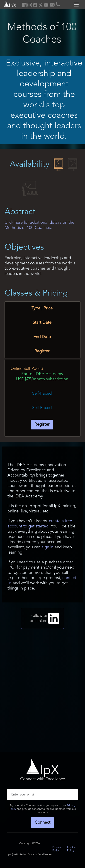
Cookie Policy (71, 849)
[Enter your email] (42, 795)
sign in (48, 547)
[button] (77, 5)
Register (42, 424)
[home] (8, 4)
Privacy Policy (57, 849)
